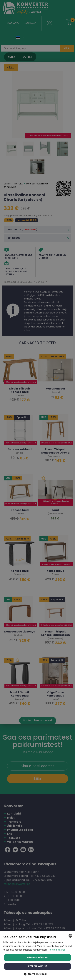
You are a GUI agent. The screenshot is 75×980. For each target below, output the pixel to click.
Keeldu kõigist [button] (37, 966)
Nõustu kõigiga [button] (37, 957)
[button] (37, 974)
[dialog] (37, 490)
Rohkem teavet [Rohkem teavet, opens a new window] (57, 950)
